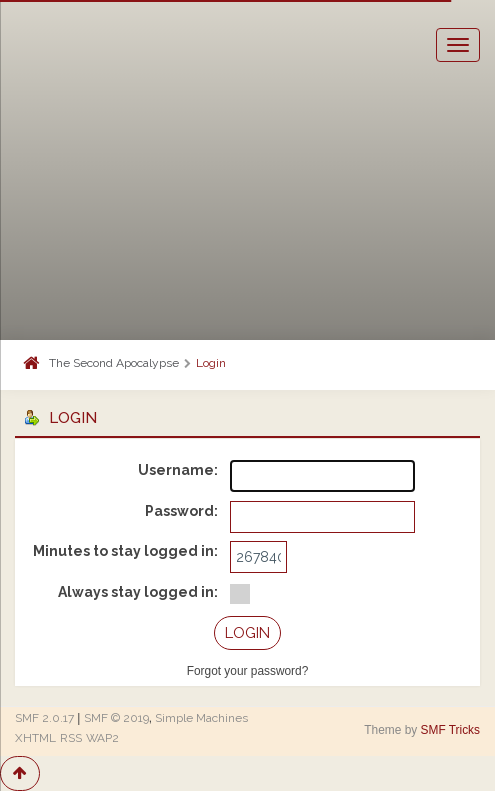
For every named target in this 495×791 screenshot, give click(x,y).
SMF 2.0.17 (44, 718)
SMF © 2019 (116, 718)
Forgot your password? (248, 671)
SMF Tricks (450, 730)
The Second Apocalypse (114, 363)
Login (211, 363)
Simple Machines (201, 718)
